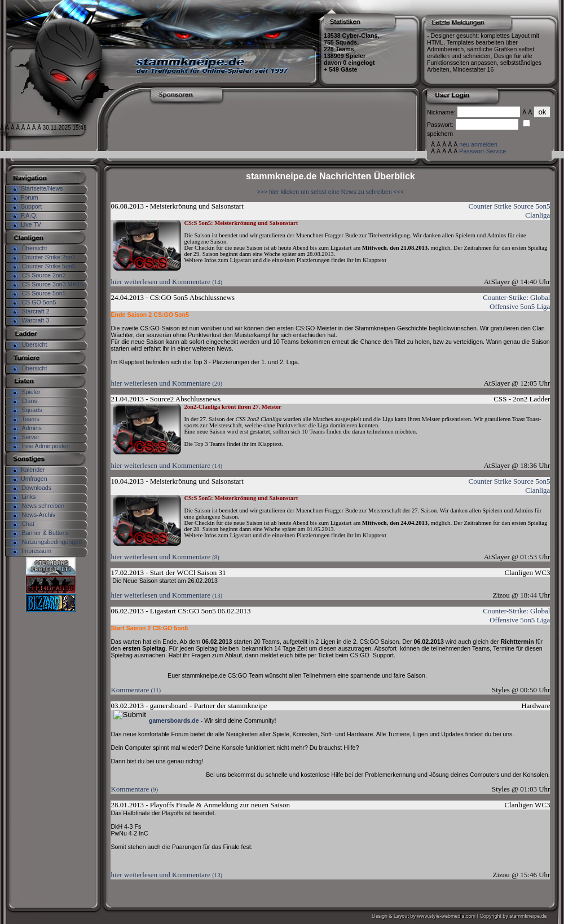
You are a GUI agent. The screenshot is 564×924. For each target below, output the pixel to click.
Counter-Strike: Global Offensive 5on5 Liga (516, 302)
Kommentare (136, 690)
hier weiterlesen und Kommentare (166, 282)
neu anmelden (478, 144)
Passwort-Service (483, 151)
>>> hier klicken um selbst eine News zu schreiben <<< (330, 192)
